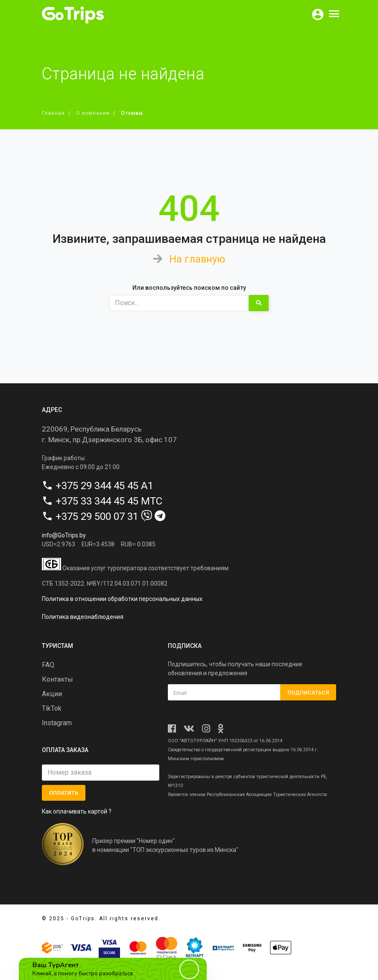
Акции (52, 694)
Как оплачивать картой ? (77, 811)
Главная (53, 113)
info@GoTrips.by (64, 535)
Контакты (57, 679)
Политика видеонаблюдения (83, 617)
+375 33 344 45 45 (97, 501)
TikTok (52, 708)
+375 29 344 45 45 (97, 485)
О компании (93, 113)
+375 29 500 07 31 (97, 516)
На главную (197, 259)
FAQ (48, 665)
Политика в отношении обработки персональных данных (122, 599)
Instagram (57, 723)
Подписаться (308, 692)
